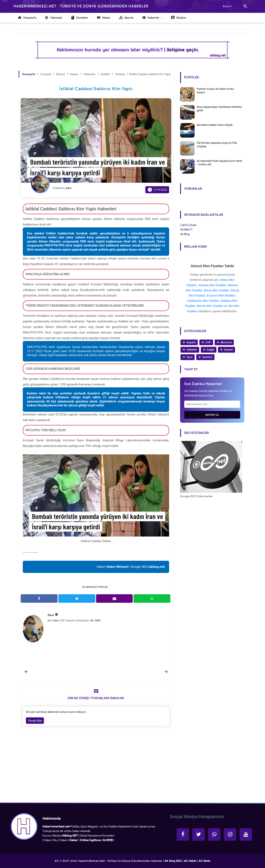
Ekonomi (226, 342)
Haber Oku (51, 840)
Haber (64, 840)
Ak (92, 620)
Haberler (192, 350)
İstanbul (207, 357)
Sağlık (211, 350)
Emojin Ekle (35, 721)
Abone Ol (212, 415)
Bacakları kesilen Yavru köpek (215, 125)
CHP (208, 342)
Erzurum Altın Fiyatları (221, 295)
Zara (51, 615)
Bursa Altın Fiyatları (217, 290)
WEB (97, 620)
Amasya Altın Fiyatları (212, 285)
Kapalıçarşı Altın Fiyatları (203, 301)
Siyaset (228, 350)
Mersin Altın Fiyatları (210, 306)
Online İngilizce (90, 840)
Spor (190, 357)
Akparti (191, 342)
